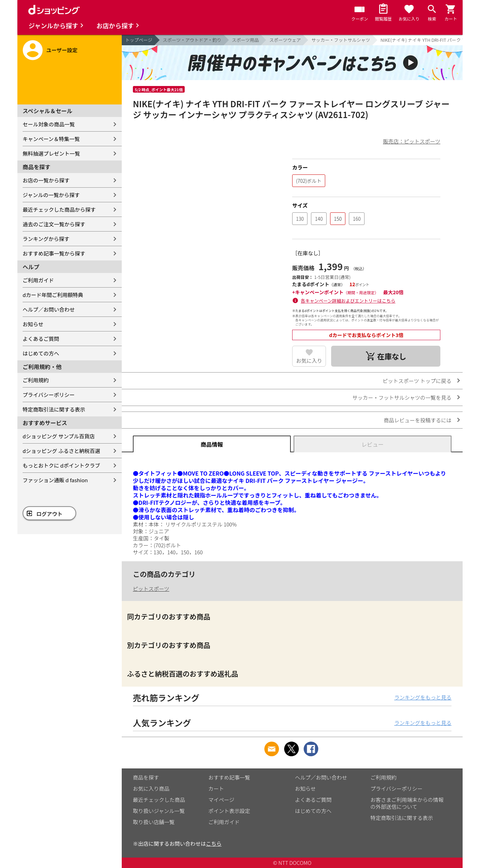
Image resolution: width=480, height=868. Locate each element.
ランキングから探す (46, 239)
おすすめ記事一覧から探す (54, 253)
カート (216, 788)
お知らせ (33, 324)
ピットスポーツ (151, 589)
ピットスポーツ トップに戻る (417, 381)
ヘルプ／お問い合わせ (49, 309)
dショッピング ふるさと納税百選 (61, 451)
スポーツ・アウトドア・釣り (192, 40)
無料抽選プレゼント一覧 (51, 153)
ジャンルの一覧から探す (51, 195)
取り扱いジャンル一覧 (159, 811)
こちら (214, 843)
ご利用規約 (36, 380)
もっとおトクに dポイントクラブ (61, 465)
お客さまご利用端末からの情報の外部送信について (407, 803)
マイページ (221, 800)
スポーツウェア (285, 40)
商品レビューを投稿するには (418, 420)
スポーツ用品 (246, 40)
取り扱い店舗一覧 (154, 822)
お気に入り (309, 361)
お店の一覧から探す (46, 180)
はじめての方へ (41, 353)
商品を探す (146, 777)
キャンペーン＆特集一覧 (51, 139)
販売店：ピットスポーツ (412, 141)
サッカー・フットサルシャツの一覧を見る (402, 397)
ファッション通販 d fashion (55, 480)
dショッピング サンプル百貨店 (59, 436)
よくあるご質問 (41, 339)
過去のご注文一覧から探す (54, 224)
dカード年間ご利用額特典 (53, 295)
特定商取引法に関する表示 (54, 409)
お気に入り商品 (151, 788)
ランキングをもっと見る (423, 697)
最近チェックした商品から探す (59, 209)
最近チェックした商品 (159, 800)
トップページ (139, 40)
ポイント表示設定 (229, 811)
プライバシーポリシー (49, 395)
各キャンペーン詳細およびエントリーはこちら (348, 301)
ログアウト (50, 514)
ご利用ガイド (38, 280)
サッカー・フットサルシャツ (341, 40)
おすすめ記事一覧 (229, 777)
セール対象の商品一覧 (49, 124)
